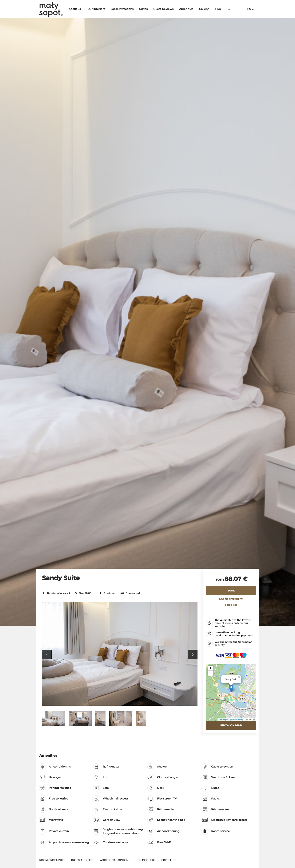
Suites (145, 9)
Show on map (231, 725)
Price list (231, 605)
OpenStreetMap (236, 719)
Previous (47, 654)
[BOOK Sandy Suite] (231, 591)
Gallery (205, 9)
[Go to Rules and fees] (83, 862)
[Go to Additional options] (115, 862)
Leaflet (222, 719)
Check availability (231, 599)
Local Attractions (123, 9)
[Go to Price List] (168, 862)
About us (76, 9)
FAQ (219, 9)
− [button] (211, 673)
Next (193, 654)
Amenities (188, 9)
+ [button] (211, 668)
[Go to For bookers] (146, 862)
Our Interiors (98, 9)
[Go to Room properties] (52, 862)
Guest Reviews (165, 9)
